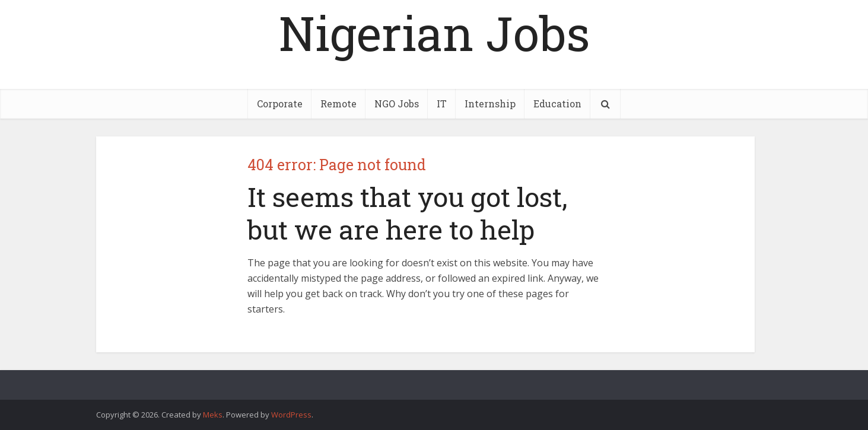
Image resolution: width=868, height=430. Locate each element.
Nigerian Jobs (434, 33)
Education (557, 103)
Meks (213, 415)
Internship (490, 103)
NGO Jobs (397, 103)
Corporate (280, 103)
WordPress (291, 415)
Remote (338, 103)
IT (442, 103)
